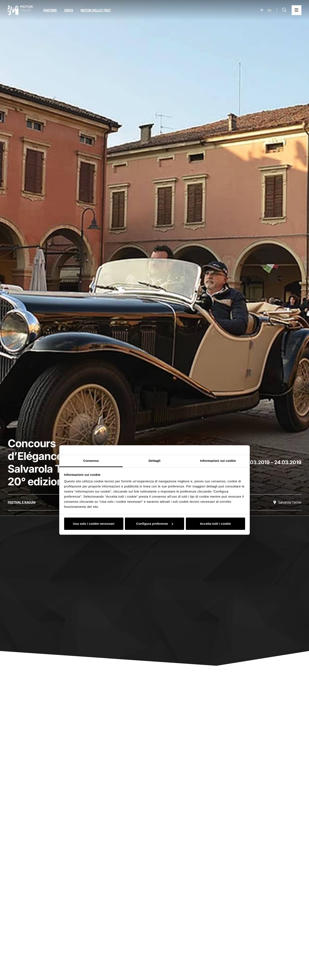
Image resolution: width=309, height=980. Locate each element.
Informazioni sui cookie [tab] (218, 461)
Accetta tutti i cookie (215, 524)
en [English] (269, 10)
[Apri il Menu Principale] (297, 10)
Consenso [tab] (91, 461)
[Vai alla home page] (20, 10)
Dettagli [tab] (154, 461)
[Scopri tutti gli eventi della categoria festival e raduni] (22, 502)
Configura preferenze (155, 524)
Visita (69, 10)
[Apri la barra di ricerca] (284, 10)
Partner (50, 10)
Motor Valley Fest (96, 10)
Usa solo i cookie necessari (94, 524)
